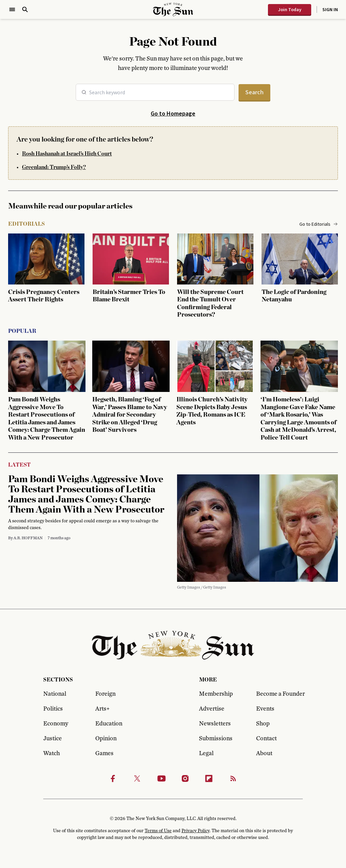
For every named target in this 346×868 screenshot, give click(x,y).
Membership (216, 694)
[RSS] (233, 778)
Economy (56, 724)
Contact (266, 739)
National (55, 694)
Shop (263, 724)
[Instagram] (185, 778)
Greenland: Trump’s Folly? (54, 167)
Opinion (106, 739)
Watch (52, 753)
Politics (53, 709)
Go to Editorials (319, 224)
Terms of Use (158, 831)
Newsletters (215, 724)
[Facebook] (113, 778)
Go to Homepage (173, 113)
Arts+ (102, 709)
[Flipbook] (209, 778)
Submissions (216, 739)
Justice (53, 739)
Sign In (330, 9)
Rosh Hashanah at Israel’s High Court (67, 154)
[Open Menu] (12, 9)
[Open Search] (25, 9)
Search (254, 92)
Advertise (212, 709)
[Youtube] (162, 778)
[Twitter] (137, 778)
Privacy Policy (195, 831)
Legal (206, 753)
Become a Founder (279, 694)
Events (265, 709)
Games (104, 753)
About (264, 753)
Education (109, 724)
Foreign (105, 694)
